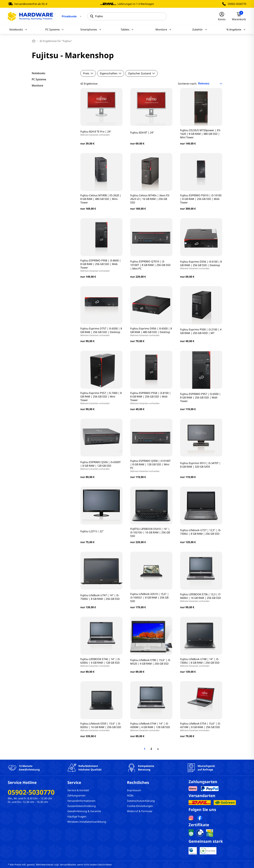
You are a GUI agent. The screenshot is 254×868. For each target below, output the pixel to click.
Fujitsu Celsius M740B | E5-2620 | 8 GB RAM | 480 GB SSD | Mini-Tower (101, 199)
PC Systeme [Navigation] (54, 29)
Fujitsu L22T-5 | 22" (92, 531)
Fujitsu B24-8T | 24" (142, 132)
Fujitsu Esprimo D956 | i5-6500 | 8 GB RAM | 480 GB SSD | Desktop (151, 332)
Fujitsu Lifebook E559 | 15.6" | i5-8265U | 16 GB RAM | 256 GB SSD (101, 727)
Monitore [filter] (37, 86)
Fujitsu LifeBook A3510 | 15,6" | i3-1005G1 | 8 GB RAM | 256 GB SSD (150, 598)
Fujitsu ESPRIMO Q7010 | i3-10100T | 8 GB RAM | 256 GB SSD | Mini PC (150, 265)
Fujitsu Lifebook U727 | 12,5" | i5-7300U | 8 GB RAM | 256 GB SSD (201, 532)
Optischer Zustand (141, 73)
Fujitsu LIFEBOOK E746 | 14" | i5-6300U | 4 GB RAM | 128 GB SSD (101, 662)
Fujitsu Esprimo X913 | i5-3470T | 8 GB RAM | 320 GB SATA (200, 465)
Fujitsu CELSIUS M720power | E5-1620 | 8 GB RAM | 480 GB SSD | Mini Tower (200, 134)
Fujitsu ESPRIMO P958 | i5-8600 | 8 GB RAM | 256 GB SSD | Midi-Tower (101, 265)
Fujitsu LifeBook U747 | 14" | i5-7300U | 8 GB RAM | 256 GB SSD (100, 597)
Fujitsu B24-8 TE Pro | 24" (96, 133)
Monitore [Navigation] (163, 29)
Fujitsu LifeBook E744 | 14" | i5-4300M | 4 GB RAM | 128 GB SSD (151, 727)
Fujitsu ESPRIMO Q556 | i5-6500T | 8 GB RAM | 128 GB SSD (101, 465)
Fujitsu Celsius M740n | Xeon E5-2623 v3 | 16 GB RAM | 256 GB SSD (150, 199)
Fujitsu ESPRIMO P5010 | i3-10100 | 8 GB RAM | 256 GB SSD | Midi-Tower (201, 199)
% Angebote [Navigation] (236, 29)
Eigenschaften (111, 73)
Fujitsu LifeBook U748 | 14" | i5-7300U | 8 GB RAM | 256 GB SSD (201, 662)
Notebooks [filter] (39, 73)
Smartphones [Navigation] (91, 29)
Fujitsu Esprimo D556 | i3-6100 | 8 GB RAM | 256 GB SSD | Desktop (201, 265)
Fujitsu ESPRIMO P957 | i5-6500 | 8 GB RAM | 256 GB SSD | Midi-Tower (200, 397)
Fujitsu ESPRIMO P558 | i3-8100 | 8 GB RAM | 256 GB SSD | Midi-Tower (151, 398)
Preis (88, 73)
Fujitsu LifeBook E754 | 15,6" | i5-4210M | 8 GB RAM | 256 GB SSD (201, 727)
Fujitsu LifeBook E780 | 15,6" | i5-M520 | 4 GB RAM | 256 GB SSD (150, 662)
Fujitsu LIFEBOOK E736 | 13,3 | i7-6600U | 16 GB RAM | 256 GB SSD (201, 598)
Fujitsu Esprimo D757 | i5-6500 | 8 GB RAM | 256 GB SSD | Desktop (101, 332)
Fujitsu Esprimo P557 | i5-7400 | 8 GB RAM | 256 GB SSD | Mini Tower (101, 398)
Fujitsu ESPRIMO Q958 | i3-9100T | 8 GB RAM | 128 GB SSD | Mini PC (151, 466)
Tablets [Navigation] (127, 29)
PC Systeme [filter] (39, 79)
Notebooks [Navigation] (18, 29)
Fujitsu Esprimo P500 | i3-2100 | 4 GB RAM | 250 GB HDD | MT (201, 331)
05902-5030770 (237, 4)
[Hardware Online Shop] (30, 16)
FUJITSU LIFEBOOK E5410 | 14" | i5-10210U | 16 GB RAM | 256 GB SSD (150, 532)
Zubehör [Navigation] (199, 29)
